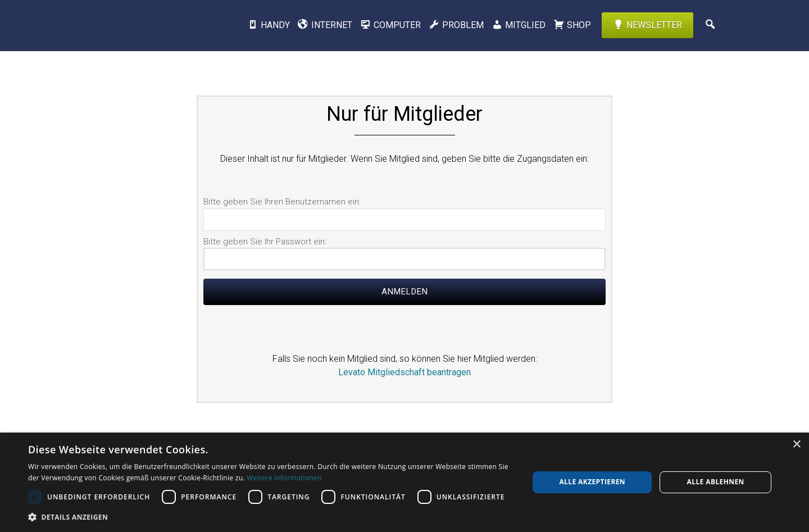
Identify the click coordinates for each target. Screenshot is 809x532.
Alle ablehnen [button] (716, 482)
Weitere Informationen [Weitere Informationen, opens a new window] (284, 478)
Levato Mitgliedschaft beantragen (404, 372)
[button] (271, 517)
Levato (143, 25)
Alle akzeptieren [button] (592, 482)
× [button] (796, 445)
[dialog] (404, 482)
